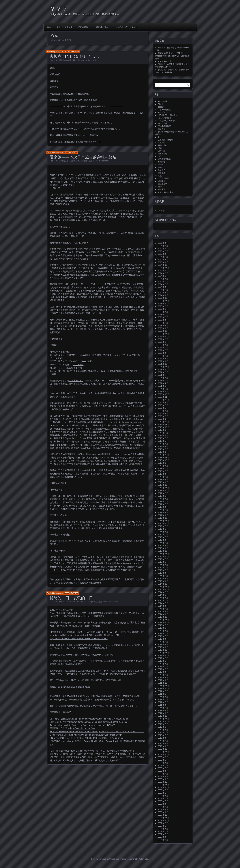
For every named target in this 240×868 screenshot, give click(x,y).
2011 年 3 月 (163, 708)
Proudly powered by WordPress (105, 859)
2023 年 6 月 (163, 315)
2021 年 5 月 (163, 381)
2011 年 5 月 (163, 702)
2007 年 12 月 (164, 815)
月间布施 (162, 162)
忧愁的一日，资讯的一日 (71, 598)
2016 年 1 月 (163, 548)
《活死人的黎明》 (165, 118)
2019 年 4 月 (163, 444)
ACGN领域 (162, 101)
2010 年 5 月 (163, 735)
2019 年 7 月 (163, 436)
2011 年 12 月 (164, 683)
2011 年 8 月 (163, 694)
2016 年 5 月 (163, 537)
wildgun (59, 51)
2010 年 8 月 (163, 727)
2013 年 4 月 (163, 639)
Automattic (143, 859)
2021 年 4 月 (163, 383)
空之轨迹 (162, 173)
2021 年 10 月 (164, 370)
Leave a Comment (88, 60)
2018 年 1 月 (163, 482)
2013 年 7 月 (163, 631)
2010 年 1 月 (163, 746)
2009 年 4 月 (163, 771)
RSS (78, 602)
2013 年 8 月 (163, 628)
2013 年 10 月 (164, 623)
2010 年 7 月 (163, 730)
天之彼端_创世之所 (166, 140)
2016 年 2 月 (163, 546)
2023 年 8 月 (163, 309)
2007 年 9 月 (163, 823)
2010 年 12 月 (164, 716)
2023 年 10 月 (164, 304)
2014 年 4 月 (163, 606)
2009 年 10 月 (164, 754)
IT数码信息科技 (164, 110)
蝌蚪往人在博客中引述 (69, 249)
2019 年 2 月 (163, 449)
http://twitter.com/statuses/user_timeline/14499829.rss (93, 725)
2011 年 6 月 (163, 700)
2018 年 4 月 (163, 474)
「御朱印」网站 (101, 27)
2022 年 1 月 (163, 361)
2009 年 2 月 (163, 776)
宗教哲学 (162, 143)
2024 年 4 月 (163, 287)
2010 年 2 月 (163, 743)
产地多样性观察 (164, 126)
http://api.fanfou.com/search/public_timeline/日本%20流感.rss (98, 722)
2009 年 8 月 (163, 760)
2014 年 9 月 (163, 592)
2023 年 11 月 (164, 301)
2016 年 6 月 (163, 535)
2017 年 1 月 (163, 515)
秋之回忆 (162, 170)
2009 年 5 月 (163, 768)
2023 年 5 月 (163, 317)
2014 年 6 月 (163, 601)
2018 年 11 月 (164, 458)
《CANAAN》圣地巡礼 (167, 115)
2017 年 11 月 (164, 488)
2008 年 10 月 (164, 787)
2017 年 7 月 (163, 499)
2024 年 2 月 (163, 293)
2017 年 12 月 (164, 485)
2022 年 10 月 (164, 337)
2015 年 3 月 (163, 576)
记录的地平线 (163, 178)
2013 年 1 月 (163, 647)
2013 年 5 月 (163, 636)
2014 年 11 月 (164, 587)
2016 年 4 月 (163, 540)
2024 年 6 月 (163, 282)
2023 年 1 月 (163, 328)
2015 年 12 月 (164, 551)
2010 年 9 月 (163, 724)
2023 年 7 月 (163, 312)
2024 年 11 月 (164, 268)
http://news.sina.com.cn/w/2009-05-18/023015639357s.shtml (79, 639)
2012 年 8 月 (163, 661)
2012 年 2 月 (163, 678)
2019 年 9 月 (163, 430)
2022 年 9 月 (163, 339)
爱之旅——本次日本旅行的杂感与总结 (83, 157)
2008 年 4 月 (163, 804)
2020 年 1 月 (163, 419)
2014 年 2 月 (163, 612)
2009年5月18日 (71, 593)
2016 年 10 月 (164, 524)
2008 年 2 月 (163, 809)
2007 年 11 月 (164, 818)
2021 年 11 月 (164, 367)
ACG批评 (162, 211)
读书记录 (162, 181)
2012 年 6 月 (163, 667)
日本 (77, 161)
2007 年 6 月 (163, 831)
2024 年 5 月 (163, 284)
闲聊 (60, 60)
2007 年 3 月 (163, 840)
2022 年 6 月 (163, 348)
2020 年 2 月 (163, 416)
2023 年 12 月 (164, 298)
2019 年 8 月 (163, 433)
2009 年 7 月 (163, 763)
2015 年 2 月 (163, 579)
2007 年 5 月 (163, 834)
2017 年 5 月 (163, 504)
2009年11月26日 (72, 51)
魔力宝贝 (162, 189)
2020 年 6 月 (163, 405)
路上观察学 (163, 184)
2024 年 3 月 (163, 290)
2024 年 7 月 (163, 279)
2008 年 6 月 (163, 798)
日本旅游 (84, 161)
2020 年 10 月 (164, 400)
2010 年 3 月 (163, 741)
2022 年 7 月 (163, 345)
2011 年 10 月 (164, 689)
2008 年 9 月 (163, 790)
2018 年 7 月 (163, 466)
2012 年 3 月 (163, 675)
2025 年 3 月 (163, 257)
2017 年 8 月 (163, 496)
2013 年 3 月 (163, 642)
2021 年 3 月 (163, 386)
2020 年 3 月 (163, 414)
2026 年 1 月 (163, 246)
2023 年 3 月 (163, 323)
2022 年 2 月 (163, 359)
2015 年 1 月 (163, 581)
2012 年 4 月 (163, 672)
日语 (160, 156)
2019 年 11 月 (164, 425)
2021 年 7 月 (163, 375)
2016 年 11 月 (164, 521)
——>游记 (57, 358)
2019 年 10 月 (164, 427)
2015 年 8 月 (163, 562)
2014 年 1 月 (163, 614)
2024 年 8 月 (163, 276)
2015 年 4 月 (163, 573)
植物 (160, 167)
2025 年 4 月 (163, 254)
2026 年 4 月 (163, 243)
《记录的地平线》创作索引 (125, 27)
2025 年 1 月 (163, 262)
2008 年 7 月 (163, 796)
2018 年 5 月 (163, 471)
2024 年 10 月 (164, 271)
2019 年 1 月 (163, 452)
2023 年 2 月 (163, 326)
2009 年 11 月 (164, 752)
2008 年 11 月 (164, 785)
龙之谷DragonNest (166, 192)
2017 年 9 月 (163, 493)
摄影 (160, 148)
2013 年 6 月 (163, 634)
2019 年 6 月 (163, 438)
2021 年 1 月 (163, 392)
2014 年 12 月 (164, 584)
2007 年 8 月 (163, 826)
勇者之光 (162, 129)
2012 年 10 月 (164, 656)
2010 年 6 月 (163, 732)
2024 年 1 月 (163, 295)
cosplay (161, 107)
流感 (78, 60)
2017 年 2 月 (163, 513)
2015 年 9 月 (163, 559)
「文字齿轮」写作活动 (167, 121)
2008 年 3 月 (163, 807)
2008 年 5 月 (163, 801)
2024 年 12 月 (164, 265)
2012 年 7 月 (163, 664)
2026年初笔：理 (165, 61)
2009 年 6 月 (163, 765)
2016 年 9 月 (163, 526)
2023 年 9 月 (163, 306)
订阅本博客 (83, 27)
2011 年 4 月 (163, 705)
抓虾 (82, 602)
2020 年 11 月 (164, 397)
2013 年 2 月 (163, 645)
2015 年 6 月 (163, 568)
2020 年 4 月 (163, 411)
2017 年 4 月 (163, 507)
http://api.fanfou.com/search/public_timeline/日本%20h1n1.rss (99, 719)
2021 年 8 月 (163, 372)
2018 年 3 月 (163, 477)
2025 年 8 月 (163, 251)
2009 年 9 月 (163, 757)
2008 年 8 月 (163, 793)
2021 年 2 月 (163, 389)
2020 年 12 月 (164, 394)
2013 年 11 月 (164, 620)
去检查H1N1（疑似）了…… (74, 56)
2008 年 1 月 (163, 812)
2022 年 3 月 (163, 356)
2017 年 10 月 (164, 491)
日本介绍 (162, 151)
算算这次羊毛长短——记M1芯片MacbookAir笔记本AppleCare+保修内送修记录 (172, 56)
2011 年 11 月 (164, 686)
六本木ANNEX (76, 381)
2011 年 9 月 (163, 691)
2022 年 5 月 (163, 350)
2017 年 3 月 (163, 510)
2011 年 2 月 (163, 711)
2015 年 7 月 (163, 565)
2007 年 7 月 (163, 829)
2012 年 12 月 (164, 650)
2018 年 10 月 (164, 460)
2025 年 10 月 (164, 249)
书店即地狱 (163, 123)
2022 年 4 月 (163, 353)
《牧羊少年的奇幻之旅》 (70, 265)
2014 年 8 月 (163, 595)
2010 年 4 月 (163, 738)
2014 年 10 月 (164, 590)
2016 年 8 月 (163, 529)
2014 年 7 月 (163, 598)
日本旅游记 (63, 161)
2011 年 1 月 (163, 713)
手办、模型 (163, 145)
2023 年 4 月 (163, 320)
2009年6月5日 (71, 152)
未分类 (161, 165)
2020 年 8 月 (163, 403)
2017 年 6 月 (163, 502)
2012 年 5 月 (163, 669)
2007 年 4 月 (163, 837)
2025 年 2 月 (163, 260)
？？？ (59, 9)
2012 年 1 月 (163, 680)
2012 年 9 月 (163, 658)
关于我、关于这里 (65, 27)
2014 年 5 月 (163, 603)
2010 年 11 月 (164, 719)
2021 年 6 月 (163, 378)
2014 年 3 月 (163, 609)
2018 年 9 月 (163, 463)
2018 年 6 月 (163, 469)
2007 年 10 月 (164, 820)
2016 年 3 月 (163, 543)
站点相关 (162, 176)
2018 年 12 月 (164, 455)
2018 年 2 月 (163, 480)
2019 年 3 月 (163, 447)
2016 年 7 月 (163, 532)
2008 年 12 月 (164, 782)
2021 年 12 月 (164, 364)
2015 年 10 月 (164, 557)
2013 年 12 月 (164, 617)
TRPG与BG (163, 112)
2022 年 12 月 (164, 331)
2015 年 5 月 (163, 570)
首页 (49, 27)
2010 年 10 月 (164, 722)
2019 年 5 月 (163, 441)
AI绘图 (161, 104)
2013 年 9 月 (163, 625)
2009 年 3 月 (163, 774)
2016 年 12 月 (164, 518)
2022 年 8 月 (163, 342)
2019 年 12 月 (164, 422)
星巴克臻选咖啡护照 (166, 159)
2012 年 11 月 (164, 653)
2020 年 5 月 (163, 408)
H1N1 (72, 60)
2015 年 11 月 (164, 554)
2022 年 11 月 (164, 334)
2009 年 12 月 (164, 749)
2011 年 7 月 (163, 697)
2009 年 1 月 (163, 779)
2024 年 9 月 (163, 273)
